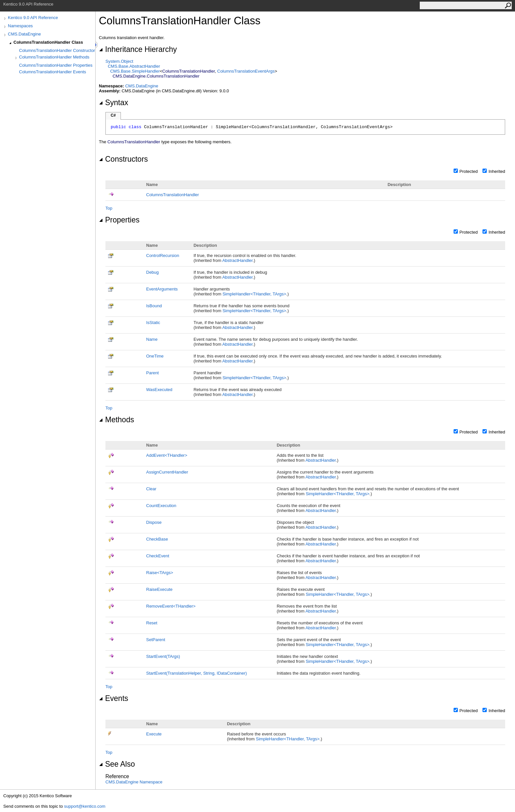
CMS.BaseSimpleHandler (135, 71)
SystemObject (119, 61)
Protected (469, 171)
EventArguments (162, 289)
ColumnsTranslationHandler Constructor (57, 50)
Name (152, 339)
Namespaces (20, 26)
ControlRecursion (163, 255)
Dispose (154, 522)
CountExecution (161, 506)
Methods (116, 420)
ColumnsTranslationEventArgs (246, 71)
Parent (152, 373)
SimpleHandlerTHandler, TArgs (254, 294)
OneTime (155, 356)
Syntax (113, 103)
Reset (152, 623)
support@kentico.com (85, 806)
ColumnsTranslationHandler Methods (54, 57)
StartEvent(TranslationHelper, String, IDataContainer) (197, 673)
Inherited (497, 171)
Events (113, 698)
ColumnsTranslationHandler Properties (56, 65)
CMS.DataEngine (24, 34)
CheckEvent (158, 556)
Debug (152, 272)
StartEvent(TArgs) (163, 656)
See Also (117, 764)
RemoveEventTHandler (171, 606)
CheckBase (157, 539)
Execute (154, 734)
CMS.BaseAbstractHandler (134, 66)
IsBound (154, 306)
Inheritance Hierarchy (138, 49)
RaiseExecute (159, 589)
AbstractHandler (238, 260)
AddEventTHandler (167, 455)
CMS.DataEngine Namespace (134, 782)
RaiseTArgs (160, 573)
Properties (119, 220)
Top (109, 208)
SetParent (156, 640)
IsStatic (153, 323)
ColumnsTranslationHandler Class (48, 42)
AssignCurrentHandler (167, 472)
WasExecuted (159, 390)
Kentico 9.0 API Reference (33, 18)
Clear (151, 489)
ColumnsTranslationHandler (173, 195)
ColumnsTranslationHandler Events (53, 72)
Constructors (123, 159)
